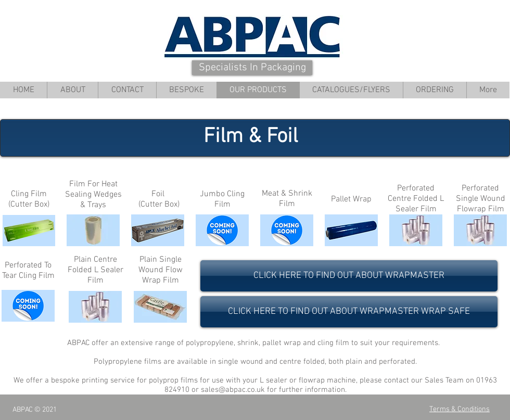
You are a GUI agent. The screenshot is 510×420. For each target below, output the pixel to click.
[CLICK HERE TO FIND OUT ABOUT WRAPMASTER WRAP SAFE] (349, 312)
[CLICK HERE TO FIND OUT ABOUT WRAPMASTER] (349, 276)
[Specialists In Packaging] (252, 68)
